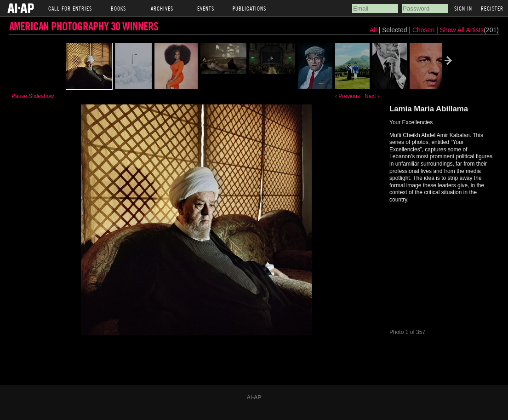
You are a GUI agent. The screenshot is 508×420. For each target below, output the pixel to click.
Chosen (424, 30)
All (373, 30)
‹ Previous (348, 96)
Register (492, 8)
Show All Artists (462, 30)
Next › (372, 96)
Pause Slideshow (33, 96)
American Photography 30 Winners (84, 26)
